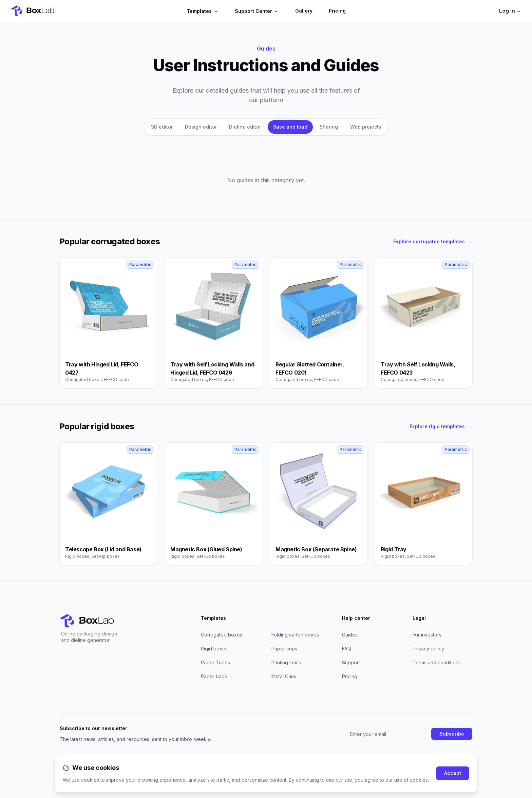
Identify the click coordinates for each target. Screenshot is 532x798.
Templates (203, 11)
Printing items (286, 662)
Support (351, 662)
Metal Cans (284, 676)
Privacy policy (428, 649)
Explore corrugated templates (433, 242)
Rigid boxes (214, 649)
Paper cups (284, 649)
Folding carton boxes (295, 635)
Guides (350, 635)
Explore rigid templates (441, 426)
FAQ (347, 649)
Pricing (337, 11)
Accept (453, 773)
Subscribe (452, 734)
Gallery (304, 11)
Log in (510, 11)
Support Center (257, 11)
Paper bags (214, 676)
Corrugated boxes (222, 635)
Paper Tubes (215, 662)
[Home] (33, 11)
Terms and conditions (437, 662)
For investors (427, 635)
